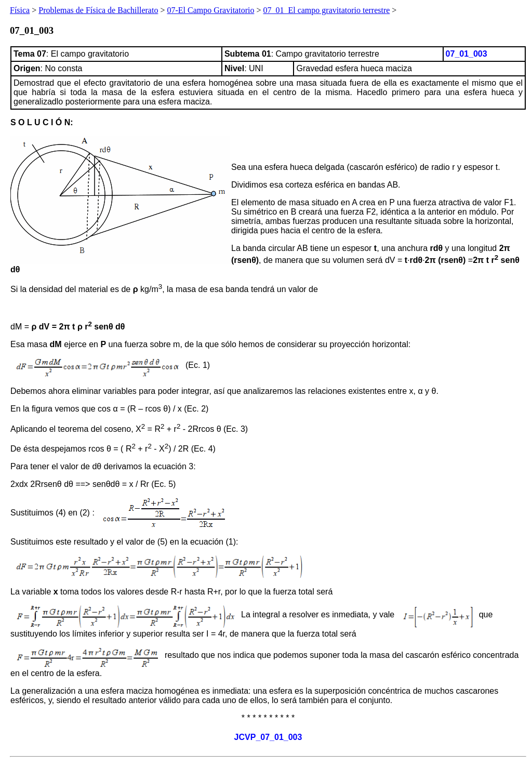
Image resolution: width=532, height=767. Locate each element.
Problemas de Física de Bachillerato (98, 10)
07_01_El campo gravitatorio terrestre (326, 10)
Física (20, 10)
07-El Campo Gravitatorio (210, 10)
